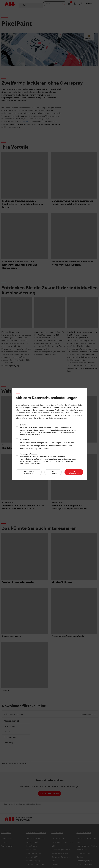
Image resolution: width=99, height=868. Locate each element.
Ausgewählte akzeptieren (29, 472)
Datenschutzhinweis (57, 418)
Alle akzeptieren (74, 472)
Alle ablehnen (53, 472)
